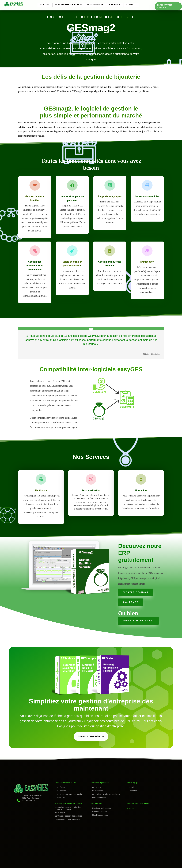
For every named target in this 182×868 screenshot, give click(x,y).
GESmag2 (97, 787)
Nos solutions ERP (68, 5)
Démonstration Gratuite (165, 6)
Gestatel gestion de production (68, 807)
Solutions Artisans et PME (66, 783)
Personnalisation (99, 811)
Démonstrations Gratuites (138, 803)
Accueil (45, 5)
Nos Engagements (100, 815)
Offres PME (61, 798)
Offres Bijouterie (99, 798)
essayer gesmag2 (136, 592)
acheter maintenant (138, 621)
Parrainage (133, 787)
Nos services (95, 5)
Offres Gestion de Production (67, 819)
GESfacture (61, 787)
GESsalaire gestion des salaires (70, 794)
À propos (115, 5)
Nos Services (97, 803)
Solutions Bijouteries (100, 783)
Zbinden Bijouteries (152, 354)
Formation (133, 791)
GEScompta (61, 791)
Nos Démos (131, 602)
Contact (131, 5)
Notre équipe (133, 783)
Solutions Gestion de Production (68, 803)
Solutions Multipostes (101, 808)
